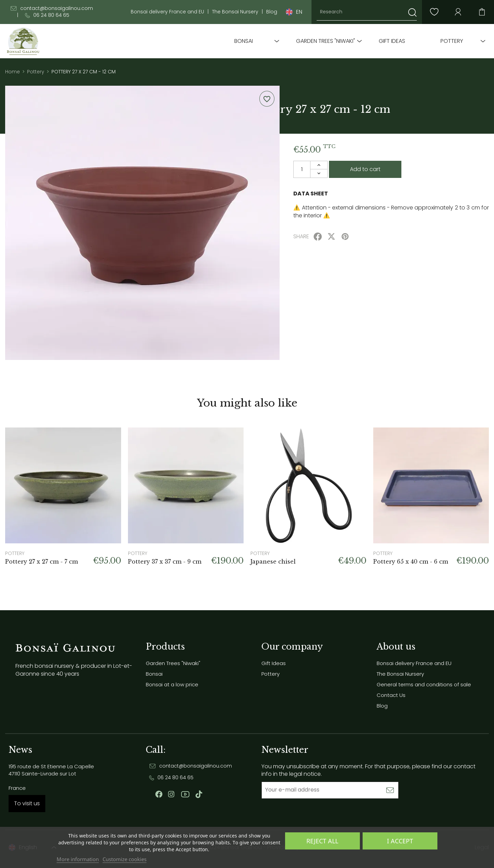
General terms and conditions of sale (424, 684)
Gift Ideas (392, 41)
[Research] (367, 12)
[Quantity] (302, 169)
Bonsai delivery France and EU (167, 12)
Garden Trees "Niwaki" (326, 41)
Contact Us (391, 695)
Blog (272, 12)
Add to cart (365, 169)
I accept (400, 841)
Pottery (452, 41)
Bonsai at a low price (172, 684)
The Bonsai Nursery (235, 12)
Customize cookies (125, 859)
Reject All (322, 841)
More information (78, 859)
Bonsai (244, 41)
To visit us (27, 803)
